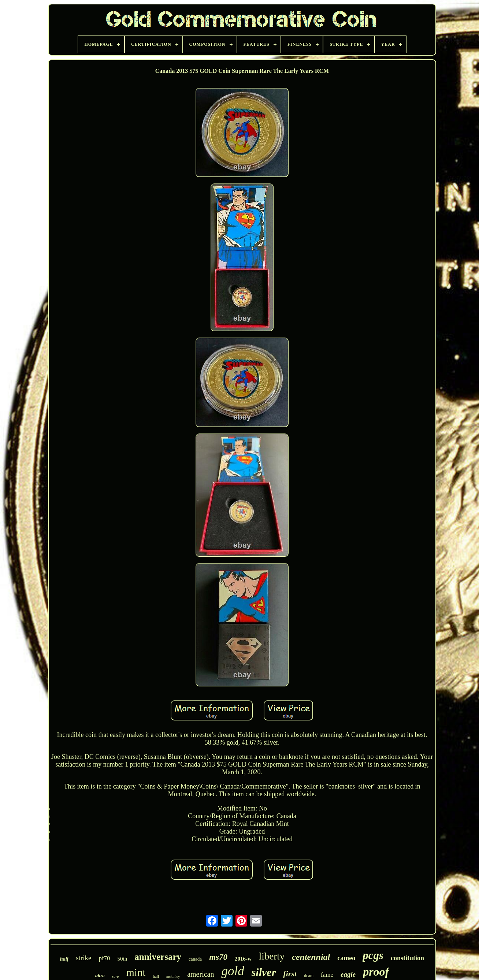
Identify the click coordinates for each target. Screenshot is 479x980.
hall (156, 976)
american (200, 974)
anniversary (158, 957)
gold (233, 971)
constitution (407, 958)
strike (83, 958)
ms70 (218, 957)
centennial (311, 957)
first (290, 974)
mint (136, 972)
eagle (348, 974)
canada (195, 959)
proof (376, 972)
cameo (346, 958)
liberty (272, 956)
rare (116, 976)
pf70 (104, 958)
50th (122, 959)
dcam (309, 976)
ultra (100, 975)
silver (264, 972)
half (64, 959)
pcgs (373, 955)
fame (327, 975)
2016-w (243, 959)
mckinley (173, 977)
